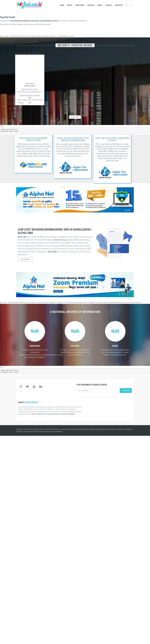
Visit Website (25, 259)
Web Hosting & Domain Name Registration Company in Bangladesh (53, 414)
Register (119, 5)
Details (21, 103)
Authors (91, 5)
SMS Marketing (60, 240)
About (100, 5)
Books (70, 5)
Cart (30, 103)
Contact (109, 5)
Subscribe (126, 390)
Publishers (80, 5)
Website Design (90, 429)
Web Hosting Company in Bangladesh (51, 432)
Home (62, 5)
